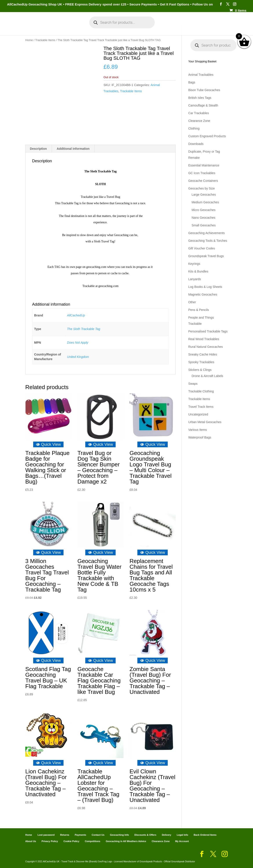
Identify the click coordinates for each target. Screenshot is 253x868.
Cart (166, 26)
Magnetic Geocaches (203, 294)
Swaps (193, 384)
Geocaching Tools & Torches (208, 241)
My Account (67, 26)
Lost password (46, 835)
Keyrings (194, 264)
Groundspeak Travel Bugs (206, 256)
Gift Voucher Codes (201, 248)
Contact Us (98, 835)
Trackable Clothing (201, 391)
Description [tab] (38, 149)
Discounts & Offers (145, 835)
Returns (65, 835)
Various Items (197, 430)
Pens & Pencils (198, 310)
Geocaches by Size (201, 188)
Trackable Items (45, 40)
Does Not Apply (78, 343)
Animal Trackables (201, 75)
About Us (31, 841)
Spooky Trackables (201, 362)
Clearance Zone (199, 121)
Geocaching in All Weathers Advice (126, 841)
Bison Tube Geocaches (204, 90)
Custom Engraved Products (207, 136)
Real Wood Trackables (204, 339)
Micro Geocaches (203, 210)
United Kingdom (78, 357)
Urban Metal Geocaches (205, 422)
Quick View (48, 444)
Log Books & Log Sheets (205, 287)
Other (192, 302)
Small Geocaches (204, 225)
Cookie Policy (71, 841)
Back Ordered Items (205, 835)
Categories (38, 26)
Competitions (93, 841)
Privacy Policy (50, 841)
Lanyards (195, 279)
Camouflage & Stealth (203, 105)
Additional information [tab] (73, 149)
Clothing (194, 128)
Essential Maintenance (204, 165)
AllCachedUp (76, 315)
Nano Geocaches (203, 218)
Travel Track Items (201, 407)
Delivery (167, 835)
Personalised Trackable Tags (208, 331)
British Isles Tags (200, 98)
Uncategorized (198, 414)
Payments (184, 26)
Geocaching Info (211, 26)
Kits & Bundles (198, 271)
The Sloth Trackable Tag (84, 329)
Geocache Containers (203, 181)
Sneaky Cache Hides (203, 354)
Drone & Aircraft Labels (207, 376)
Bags (192, 82)
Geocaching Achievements (206, 233)
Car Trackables (198, 113)
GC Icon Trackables (202, 173)
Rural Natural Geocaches (205, 347)
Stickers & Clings (200, 370)
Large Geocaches (204, 195)
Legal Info (182, 835)
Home (18, 26)
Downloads (196, 144)
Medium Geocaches (205, 202)
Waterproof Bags (200, 437)
